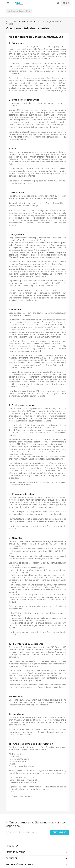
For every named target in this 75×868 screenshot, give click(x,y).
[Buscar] (19, 11)
